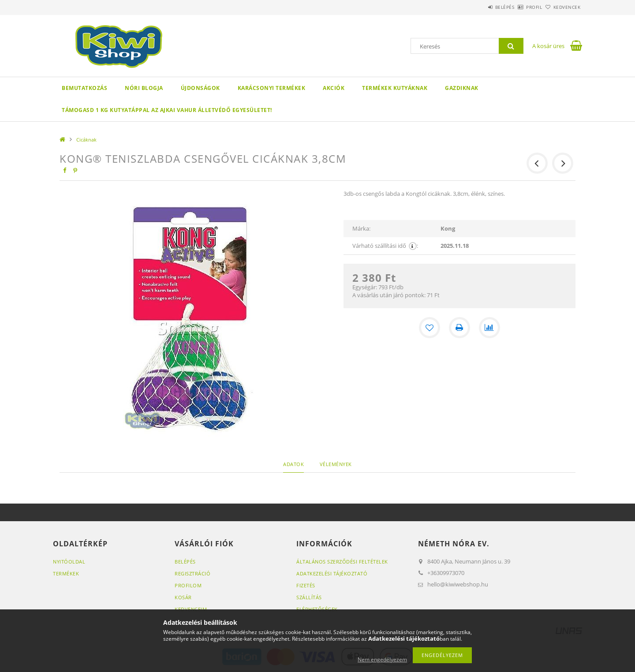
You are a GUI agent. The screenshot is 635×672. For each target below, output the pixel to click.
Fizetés (306, 585)
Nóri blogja (144, 88)
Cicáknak (86, 140)
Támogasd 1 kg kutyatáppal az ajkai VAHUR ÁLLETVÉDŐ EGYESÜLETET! (167, 110)
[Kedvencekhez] (430, 328)
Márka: (361, 228)
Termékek (66, 573)
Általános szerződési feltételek (342, 562)
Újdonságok (200, 88)
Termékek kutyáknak (395, 88)
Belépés (480, 7)
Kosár (183, 597)
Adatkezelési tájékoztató (332, 573)
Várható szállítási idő (385, 246)
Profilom (188, 585)
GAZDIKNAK (462, 88)
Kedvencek (562, 7)
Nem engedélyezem (382, 659)
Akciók (334, 88)
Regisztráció (192, 573)
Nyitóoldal (69, 562)
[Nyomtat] (459, 328)
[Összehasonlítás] (489, 328)
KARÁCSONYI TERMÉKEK (272, 88)
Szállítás (309, 597)
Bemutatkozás (84, 88)
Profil (519, 7)
